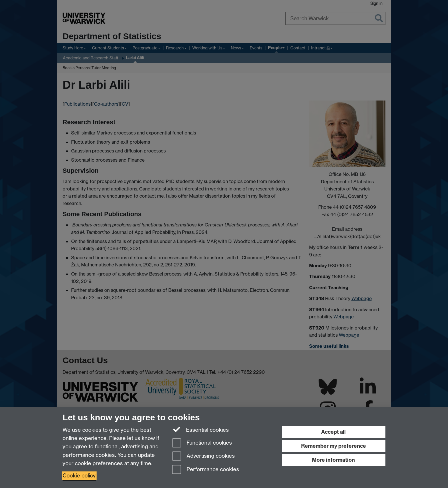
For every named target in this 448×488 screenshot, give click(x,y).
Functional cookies (202, 443)
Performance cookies (206, 470)
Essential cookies (200, 429)
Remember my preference (334, 446)
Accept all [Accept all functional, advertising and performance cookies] (333, 432)
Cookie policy (79, 476)
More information (333, 460)
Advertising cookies (203, 456)
